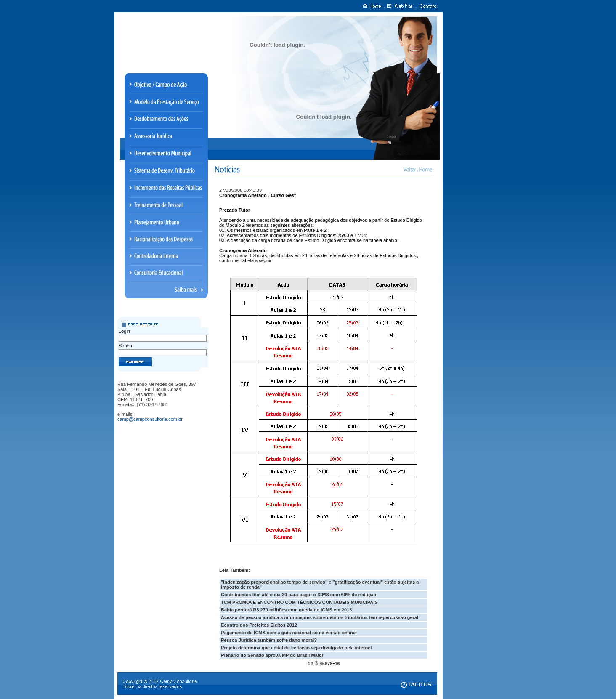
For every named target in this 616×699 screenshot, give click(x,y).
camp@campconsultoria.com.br (150, 419)
